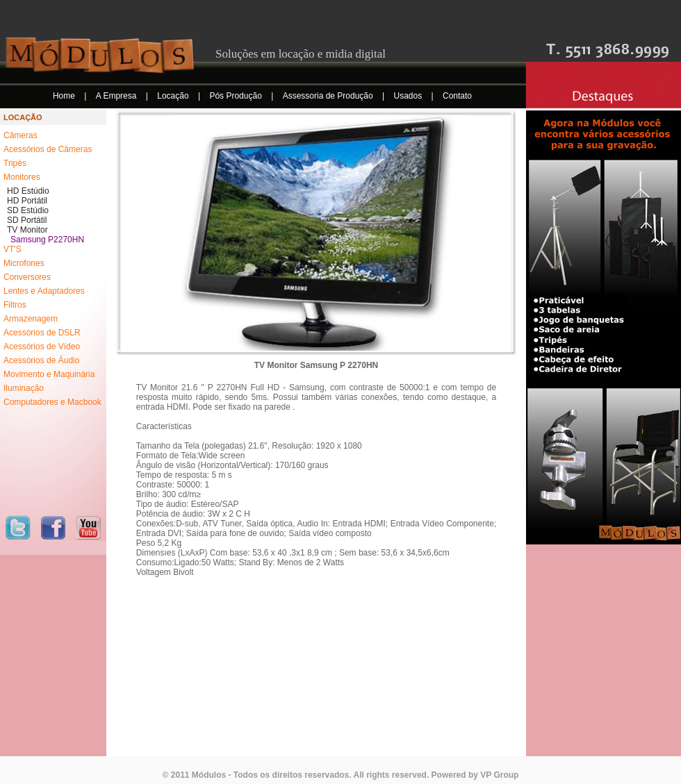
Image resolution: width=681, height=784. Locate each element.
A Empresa (117, 96)
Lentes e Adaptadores (44, 291)
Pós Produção (237, 96)
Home (65, 96)
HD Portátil (27, 201)
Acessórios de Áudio (41, 360)
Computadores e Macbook (52, 402)
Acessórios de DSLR (42, 333)
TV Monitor (27, 230)
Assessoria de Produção (329, 96)
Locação (174, 96)
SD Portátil (27, 220)
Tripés (15, 163)
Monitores (22, 177)
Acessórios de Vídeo (42, 347)
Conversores (27, 277)
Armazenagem (31, 319)
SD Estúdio (28, 210)
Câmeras (20, 135)
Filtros (15, 305)
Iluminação (24, 388)
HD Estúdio (28, 191)
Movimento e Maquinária (49, 374)
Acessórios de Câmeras (48, 149)
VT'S (13, 249)
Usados (409, 96)
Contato (457, 96)
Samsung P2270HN (47, 240)
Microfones (24, 263)
